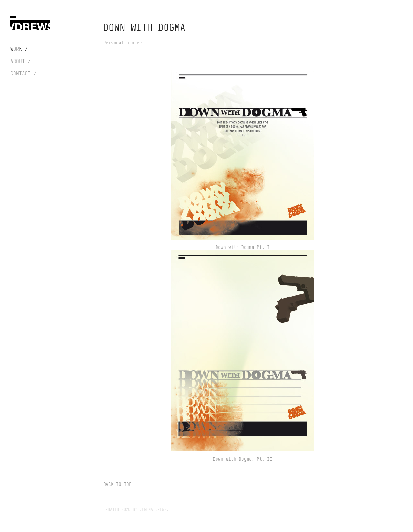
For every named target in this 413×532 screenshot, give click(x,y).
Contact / (23, 74)
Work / (19, 49)
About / (20, 61)
